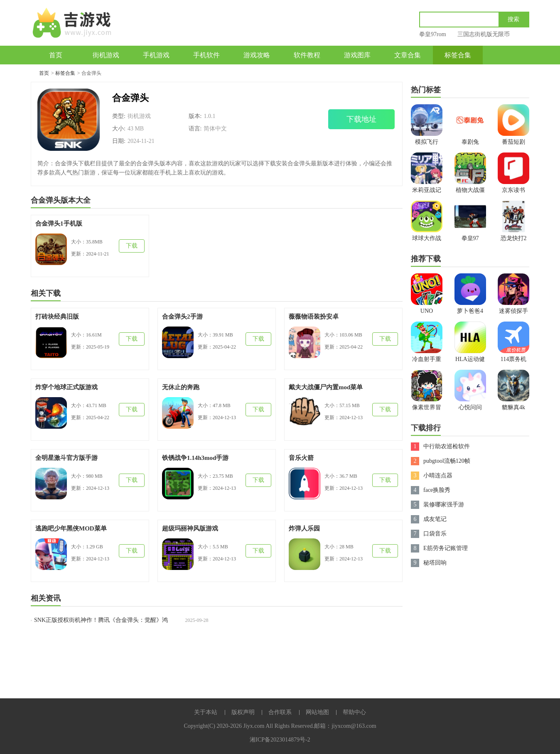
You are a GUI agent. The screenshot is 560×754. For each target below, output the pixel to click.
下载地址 (361, 119)
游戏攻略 (257, 55)
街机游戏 (106, 55)
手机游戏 (156, 55)
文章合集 (408, 55)
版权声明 (243, 712)
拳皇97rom (433, 34)
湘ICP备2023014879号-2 (280, 740)
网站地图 (317, 712)
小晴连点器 (438, 475)
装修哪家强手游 (444, 505)
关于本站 (206, 712)
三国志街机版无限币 (484, 34)
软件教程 (307, 55)
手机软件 (206, 55)
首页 (56, 55)
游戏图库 (357, 55)
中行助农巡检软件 (447, 446)
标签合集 (458, 55)
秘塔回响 (435, 563)
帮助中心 (354, 712)
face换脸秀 (437, 490)
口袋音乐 (435, 534)
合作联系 (280, 712)
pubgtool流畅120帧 (447, 461)
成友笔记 (435, 519)
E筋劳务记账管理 (446, 548)
